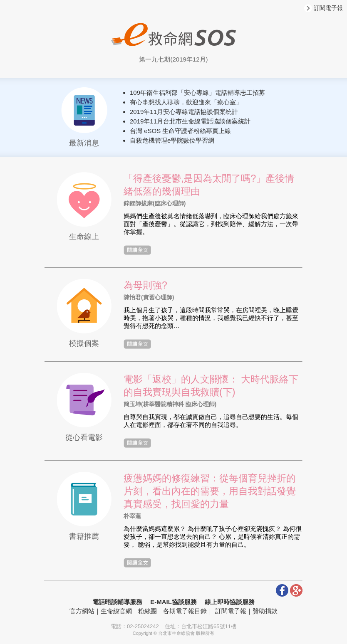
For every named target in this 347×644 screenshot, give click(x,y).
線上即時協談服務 (230, 602)
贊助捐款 (265, 611)
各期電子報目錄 (185, 611)
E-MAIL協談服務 (173, 602)
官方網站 (82, 611)
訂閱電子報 (323, 8)
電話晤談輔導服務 (117, 602)
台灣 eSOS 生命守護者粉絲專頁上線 (180, 131)
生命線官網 (116, 611)
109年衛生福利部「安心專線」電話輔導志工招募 (197, 93)
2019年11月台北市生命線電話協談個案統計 (190, 121)
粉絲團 (147, 611)
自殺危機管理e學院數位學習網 (172, 140)
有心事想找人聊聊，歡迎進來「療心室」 (186, 102)
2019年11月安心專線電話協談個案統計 (184, 112)
